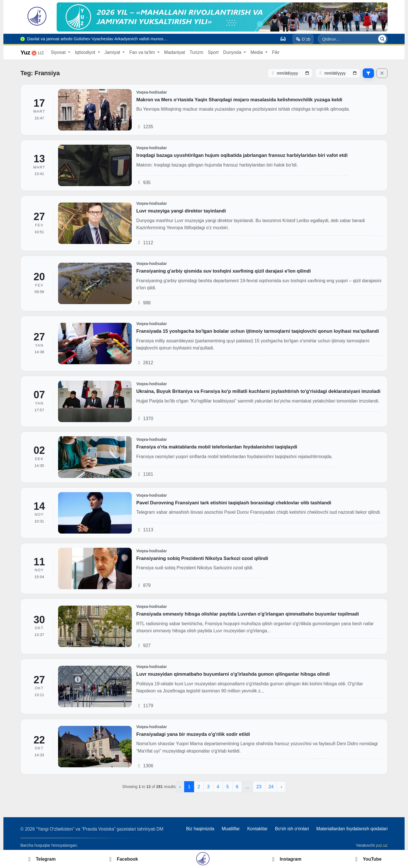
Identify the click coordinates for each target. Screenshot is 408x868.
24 (271, 787)
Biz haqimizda (200, 829)
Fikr (276, 52)
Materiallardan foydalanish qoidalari (352, 829)
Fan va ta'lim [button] (143, 52)
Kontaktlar (257, 829)
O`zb (303, 39)
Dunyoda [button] (233, 52)
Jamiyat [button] (113, 52)
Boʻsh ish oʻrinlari (292, 829)
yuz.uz (382, 845)
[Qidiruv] (382, 39)
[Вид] (283, 39)
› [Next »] (281, 787)
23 (259, 787)
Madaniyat (175, 52)
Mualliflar (231, 829)
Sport (213, 52)
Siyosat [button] (59, 52)
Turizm (196, 52)
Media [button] (257, 52)
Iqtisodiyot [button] (86, 52)
